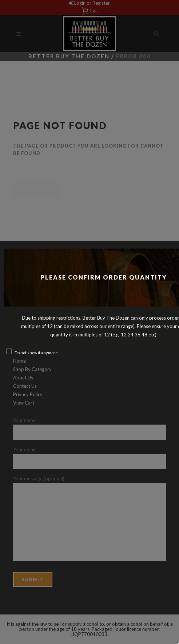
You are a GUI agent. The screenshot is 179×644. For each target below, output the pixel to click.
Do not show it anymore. (37, 353)
